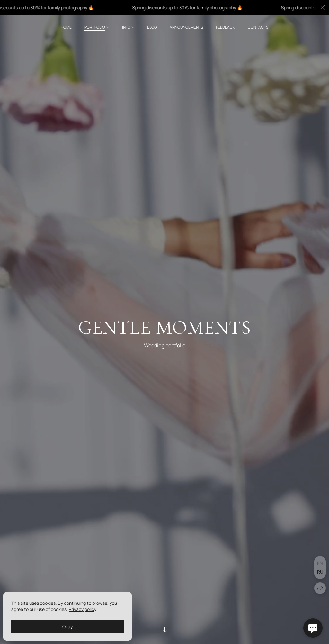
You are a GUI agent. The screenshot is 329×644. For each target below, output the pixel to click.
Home (66, 27)
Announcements (186, 27)
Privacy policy (83, 609)
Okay (67, 626)
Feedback (225, 27)
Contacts (258, 27)
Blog (152, 27)
